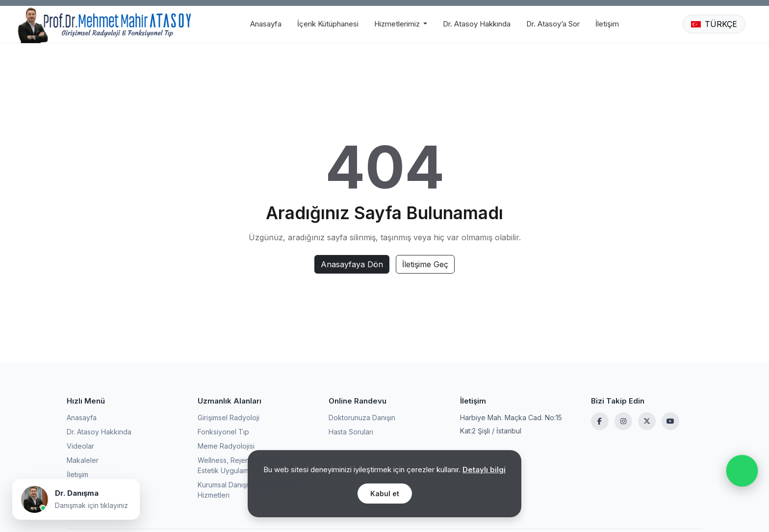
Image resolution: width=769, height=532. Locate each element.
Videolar (80, 446)
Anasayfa (266, 24)
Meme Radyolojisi (226, 446)
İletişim (607, 24)
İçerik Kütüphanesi (328, 24)
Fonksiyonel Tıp (223, 432)
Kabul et (385, 494)
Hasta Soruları (351, 432)
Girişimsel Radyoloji (229, 418)
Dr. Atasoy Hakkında (477, 24)
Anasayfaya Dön (352, 264)
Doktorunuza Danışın (362, 418)
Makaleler (83, 460)
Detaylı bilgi (484, 469)
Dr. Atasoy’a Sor (553, 24)
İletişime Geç (425, 264)
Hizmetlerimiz (398, 24)
